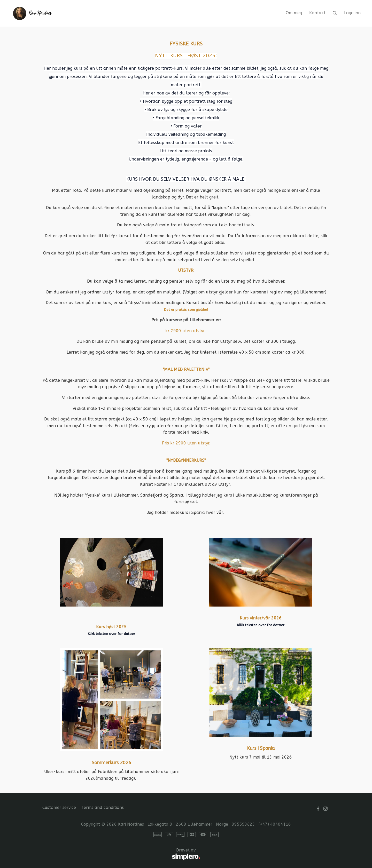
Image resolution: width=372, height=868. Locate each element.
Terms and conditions (103, 807)
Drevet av (121, 854)
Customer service (59, 807)
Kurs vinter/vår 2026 (261, 618)
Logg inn (352, 13)
